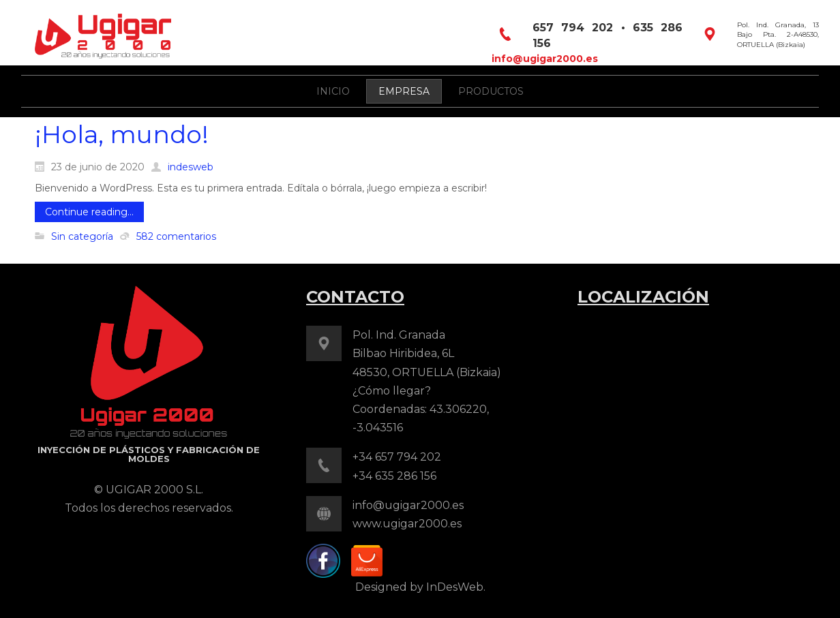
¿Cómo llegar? (392, 391)
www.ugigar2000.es (407, 524)
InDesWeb (455, 587)
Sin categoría (82, 236)
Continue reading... (89, 212)
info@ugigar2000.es (545, 59)
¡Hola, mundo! (122, 134)
